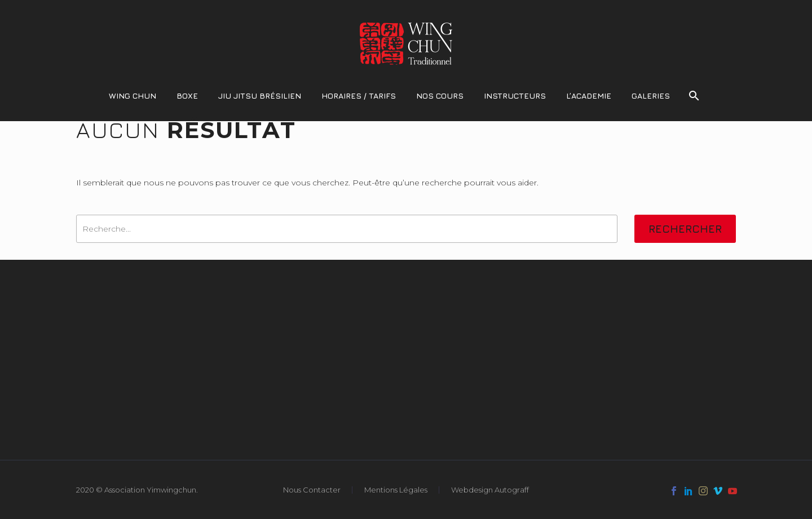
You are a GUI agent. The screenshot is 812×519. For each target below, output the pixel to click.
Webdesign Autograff (490, 490)
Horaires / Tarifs (359, 96)
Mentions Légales (396, 490)
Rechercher (685, 229)
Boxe (187, 96)
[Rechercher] (693, 96)
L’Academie (589, 96)
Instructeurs (515, 96)
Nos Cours (440, 96)
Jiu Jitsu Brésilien (260, 96)
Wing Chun (133, 96)
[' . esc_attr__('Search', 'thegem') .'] (347, 229)
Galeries (651, 96)
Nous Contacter (312, 490)
